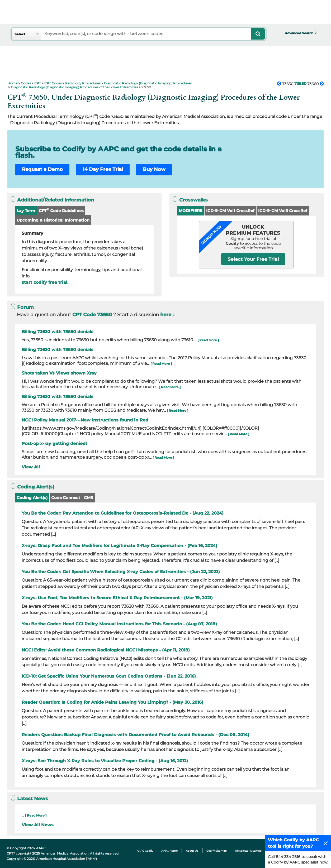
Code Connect (66, 498)
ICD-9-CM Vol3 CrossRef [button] (283, 211)
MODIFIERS (191, 211)
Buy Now (154, 169)
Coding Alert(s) (32, 498)
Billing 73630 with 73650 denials (58, 332)
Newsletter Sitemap (248, 851)
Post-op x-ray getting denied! (54, 443)
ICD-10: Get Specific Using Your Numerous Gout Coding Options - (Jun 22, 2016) (109, 676)
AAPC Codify (145, 851)
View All (31, 467)
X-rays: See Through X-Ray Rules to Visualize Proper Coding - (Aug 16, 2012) (105, 761)
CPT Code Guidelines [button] (61, 210)
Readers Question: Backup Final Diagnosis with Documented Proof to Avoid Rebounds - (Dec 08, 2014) (135, 735)
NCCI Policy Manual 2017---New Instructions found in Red (85, 420)
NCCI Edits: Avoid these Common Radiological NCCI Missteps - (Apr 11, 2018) (106, 650)
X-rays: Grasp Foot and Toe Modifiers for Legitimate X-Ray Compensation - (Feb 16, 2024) (119, 546)
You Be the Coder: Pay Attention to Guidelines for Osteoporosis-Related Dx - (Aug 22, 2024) (123, 513)
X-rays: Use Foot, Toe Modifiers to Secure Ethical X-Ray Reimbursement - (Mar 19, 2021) (117, 598)
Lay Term (26, 211)
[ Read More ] (208, 340)
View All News (38, 825)
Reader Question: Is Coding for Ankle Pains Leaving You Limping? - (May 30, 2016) (112, 702)
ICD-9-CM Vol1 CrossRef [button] (230, 211)
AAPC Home (169, 851)
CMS (89, 498)
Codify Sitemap (217, 851)
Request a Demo (42, 169)
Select (20, 34)
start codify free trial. (45, 282)
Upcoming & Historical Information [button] (53, 220)
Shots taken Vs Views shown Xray (59, 373)
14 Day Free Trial (103, 169)
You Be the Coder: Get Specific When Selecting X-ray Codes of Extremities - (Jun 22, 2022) (121, 572)
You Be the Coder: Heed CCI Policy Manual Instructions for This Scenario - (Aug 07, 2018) (119, 624)
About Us (192, 851)
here (166, 315)
